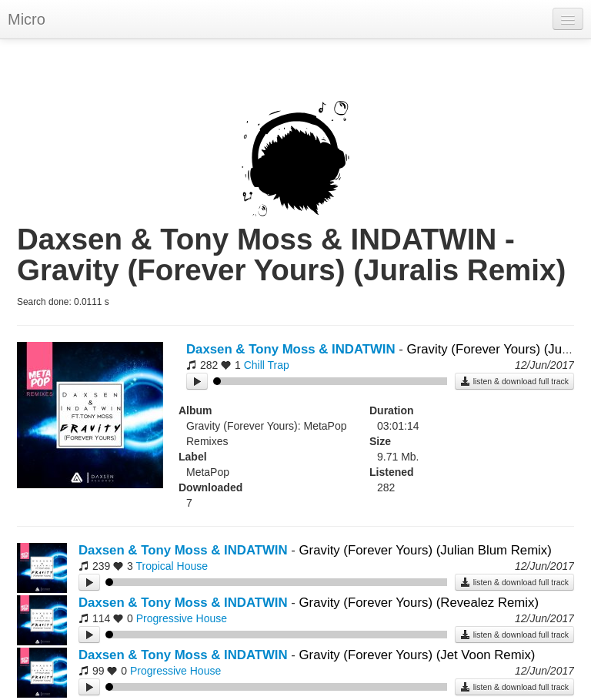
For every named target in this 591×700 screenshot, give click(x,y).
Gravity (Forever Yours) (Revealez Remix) (419, 603)
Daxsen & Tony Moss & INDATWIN (291, 349)
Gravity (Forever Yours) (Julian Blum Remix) (426, 550)
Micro (27, 19)
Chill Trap (267, 365)
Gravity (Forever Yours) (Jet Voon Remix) (417, 655)
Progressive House (182, 618)
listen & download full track (514, 381)
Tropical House (172, 566)
